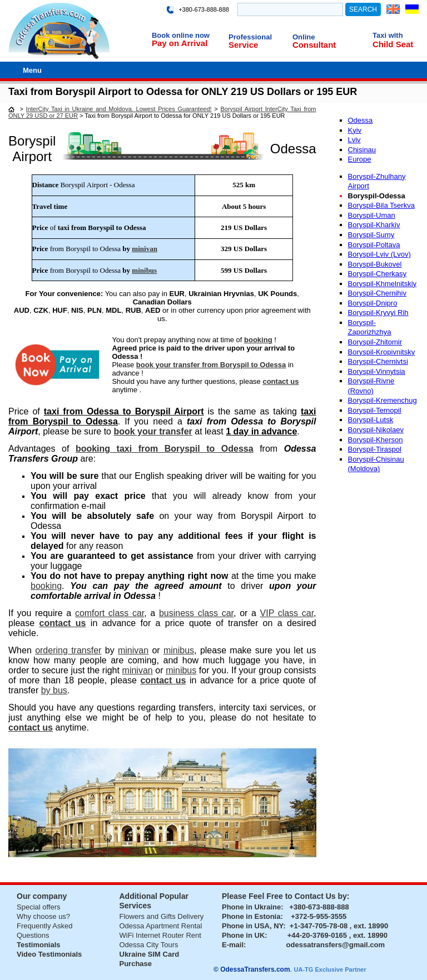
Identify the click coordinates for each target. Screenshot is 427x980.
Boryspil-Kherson (376, 440)
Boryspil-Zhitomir (375, 342)
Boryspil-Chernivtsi (378, 361)
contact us (280, 381)
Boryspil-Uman (372, 215)
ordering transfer (68, 650)
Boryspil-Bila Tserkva (381, 205)
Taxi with (388, 35)
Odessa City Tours (149, 945)
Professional (250, 37)
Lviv (354, 140)
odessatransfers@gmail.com (336, 945)
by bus (54, 690)
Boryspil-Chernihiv (377, 293)
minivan (145, 249)
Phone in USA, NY (252, 926)
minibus (144, 270)
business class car (196, 613)
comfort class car (110, 613)
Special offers (39, 907)
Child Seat (393, 44)
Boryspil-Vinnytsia (377, 371)
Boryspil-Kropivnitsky (382, 352)
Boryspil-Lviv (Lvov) (379, 254)
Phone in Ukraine (251, 907)
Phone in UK (243, 935)
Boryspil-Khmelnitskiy (383, 284)
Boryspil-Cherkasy (377, 274)
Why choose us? (43, 916)
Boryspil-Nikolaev (376, 430)
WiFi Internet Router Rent (160, 935)
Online (304, 37)
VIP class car (287, 613)
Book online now (181, 35)
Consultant (314, 45)
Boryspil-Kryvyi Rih (378, 312)
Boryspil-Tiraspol (375, 449)
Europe (360, 159)
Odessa (361, 120)
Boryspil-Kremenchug (383, 400)
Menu (32, 70)
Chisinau (362, 150)
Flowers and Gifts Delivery (162, 916)
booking (258, 340)
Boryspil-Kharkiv (374, 225)
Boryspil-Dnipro (373, 303)
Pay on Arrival (180, 43)
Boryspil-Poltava (374, 245)
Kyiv (355, 130)
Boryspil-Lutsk (371, 420)
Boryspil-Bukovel (375, 264)
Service (243, 45)
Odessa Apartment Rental (161, 926)
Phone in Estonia (251, 916)
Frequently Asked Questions (44, 931)
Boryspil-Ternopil (375, 410)
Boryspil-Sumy (371, 235)
